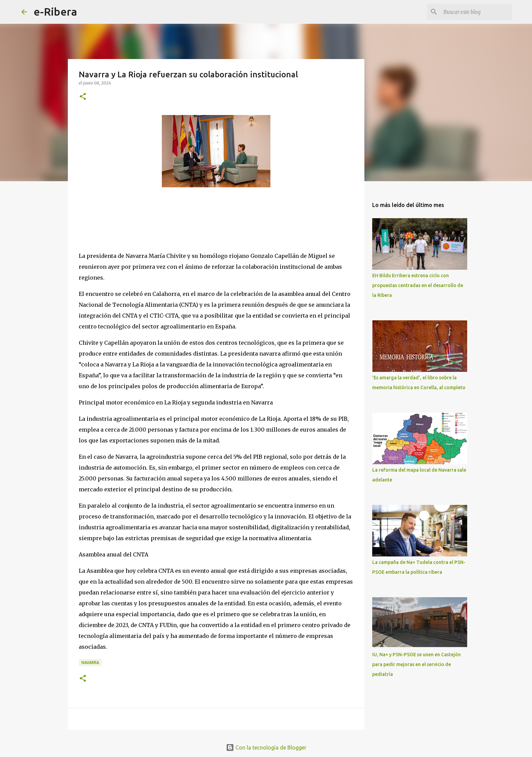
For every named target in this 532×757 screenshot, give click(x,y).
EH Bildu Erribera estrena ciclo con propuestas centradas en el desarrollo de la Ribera (418, 285)
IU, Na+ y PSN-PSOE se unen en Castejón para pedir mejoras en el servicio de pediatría (416, 664)
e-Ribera (55, 12)
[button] (83, 97)
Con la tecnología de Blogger (266, 747)
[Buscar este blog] (476, 12)
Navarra (90, 663)
